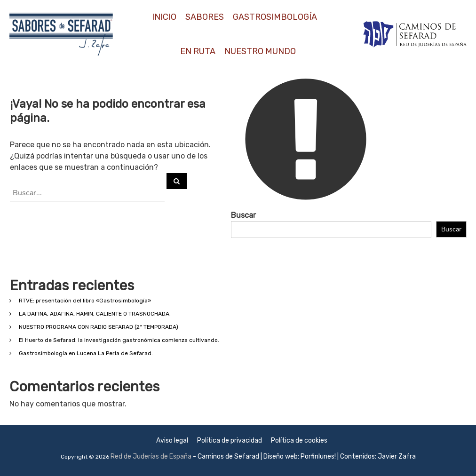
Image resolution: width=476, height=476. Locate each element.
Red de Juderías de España (151, 456)
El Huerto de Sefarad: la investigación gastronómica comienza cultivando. (119, 340)
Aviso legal (172, 440)
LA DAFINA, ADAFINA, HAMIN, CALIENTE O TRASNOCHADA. (95, 314)
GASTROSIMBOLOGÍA (275, 17)
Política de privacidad (230, 440)
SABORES (205, 17)
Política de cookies (299, 440)
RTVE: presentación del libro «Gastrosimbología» (85, 301)
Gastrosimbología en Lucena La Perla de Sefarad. (86, 353)
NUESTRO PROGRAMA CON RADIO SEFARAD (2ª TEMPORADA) (99, 327)
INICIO (164, 17)
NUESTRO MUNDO (260, 51)
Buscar (243, 215)
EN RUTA (198, 51)
